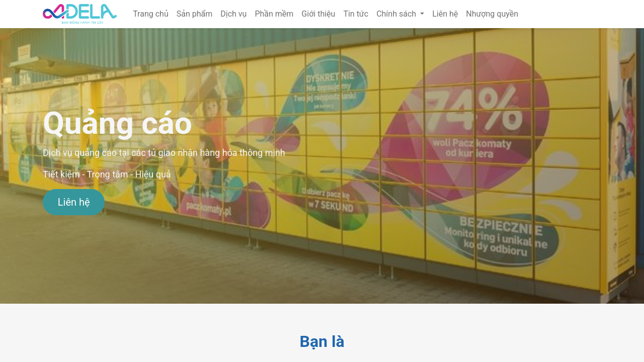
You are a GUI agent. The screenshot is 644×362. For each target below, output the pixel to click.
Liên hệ (74, 202)
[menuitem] (151, 14)
